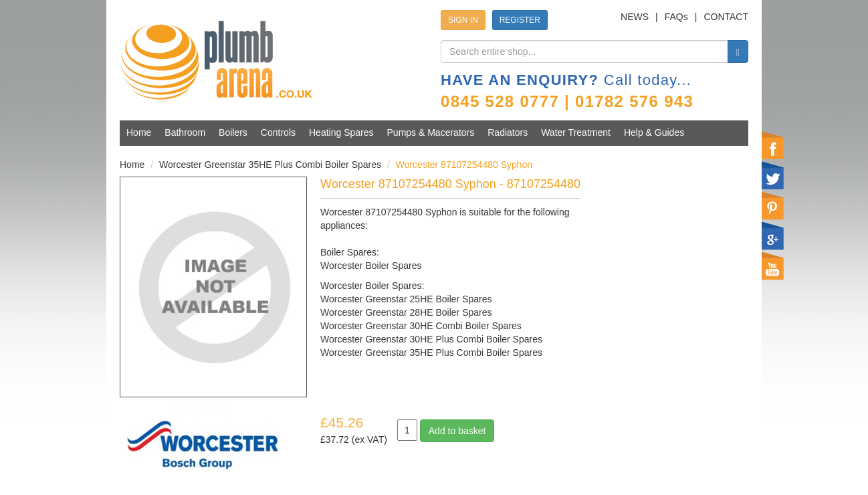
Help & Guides (654, 132)
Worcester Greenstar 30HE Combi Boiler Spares (421, 326)
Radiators (508, 132)
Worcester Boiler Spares (371, 266)
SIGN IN (463, 20)
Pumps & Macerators (431, 132)
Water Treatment (576, 132)
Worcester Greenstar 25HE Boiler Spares (406, 299)
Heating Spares (341, 132)
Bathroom (185, 132)
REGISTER (520, 20)
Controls (278, 132)
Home (139, 132)
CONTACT (726, 17)
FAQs (676, 17)
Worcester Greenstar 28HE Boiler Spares (406, 312)
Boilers (233, 132)
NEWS (635, 17)
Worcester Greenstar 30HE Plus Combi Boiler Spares (431, 339)
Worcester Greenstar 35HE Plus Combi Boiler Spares (270, 165)
